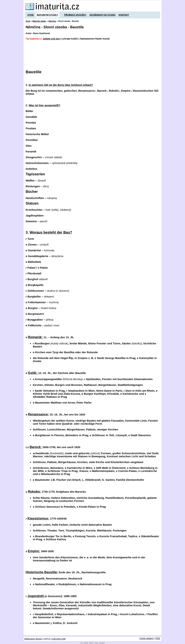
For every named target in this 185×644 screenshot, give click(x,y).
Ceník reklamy (147, 638)
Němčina (52, 21)
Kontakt (124, 15)
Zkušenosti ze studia (102, 15)
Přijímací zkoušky (75, 15)
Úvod (31, 15)
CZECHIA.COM (58, 639)
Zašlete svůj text (51, 39)
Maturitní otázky (48, 15)
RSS (158, 638)
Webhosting (30, 639)
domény (39, 639)
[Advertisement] (91, 52)
